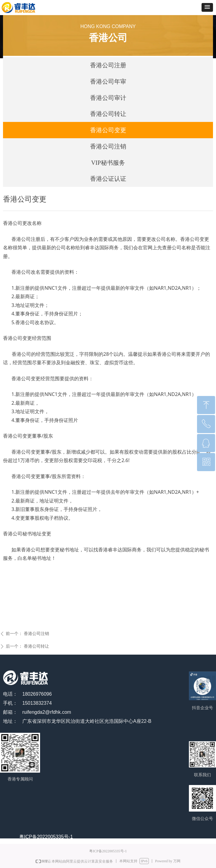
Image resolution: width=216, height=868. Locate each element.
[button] (207, 7)
